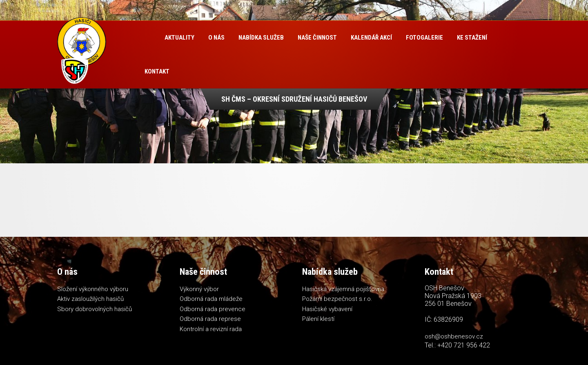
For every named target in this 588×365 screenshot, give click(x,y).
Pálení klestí (318, 319)
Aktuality (179, 38)
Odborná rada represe (210, 319)
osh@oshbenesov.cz (454, 336)
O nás (216, 38)
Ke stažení (472, 38)
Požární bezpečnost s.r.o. (337, 299)
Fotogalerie (424, 38)
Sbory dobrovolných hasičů (95, 309)
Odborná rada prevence (213, 309)
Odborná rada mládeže (211, 299)
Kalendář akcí (371, 38)
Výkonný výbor (199, 289)
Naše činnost (317, 38)
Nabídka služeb (261, 38)
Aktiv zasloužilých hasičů (90, 299)
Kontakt (157, 71)
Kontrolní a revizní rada (211, 329)
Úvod (148, 38)
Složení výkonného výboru (93, 289)
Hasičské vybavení (327, 309)
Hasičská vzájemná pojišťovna (343, 289)
